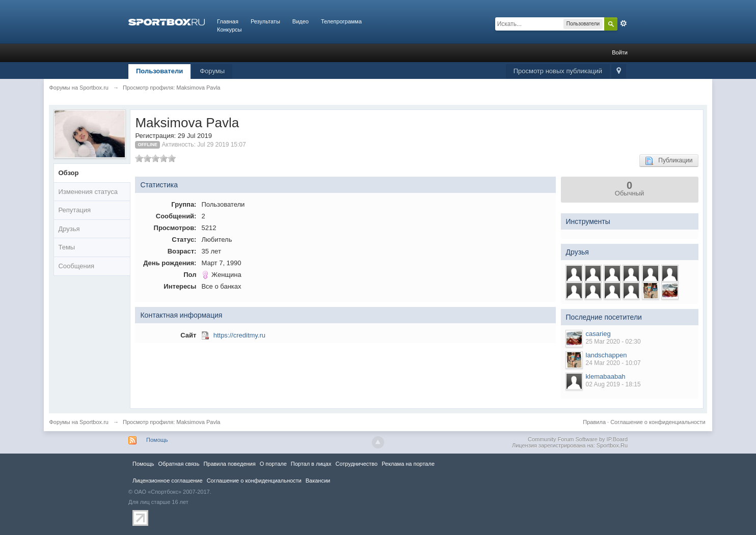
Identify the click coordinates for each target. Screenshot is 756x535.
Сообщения (76, 266)
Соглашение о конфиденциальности (658, 422)
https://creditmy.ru (239, 335)
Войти (620, 52)
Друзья (69, 229)
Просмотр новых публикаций (558, 71)
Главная (228, 21)
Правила (594, 422)
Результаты (265, 21)
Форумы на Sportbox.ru (79, 422)
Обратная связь (179, 464)
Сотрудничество (356, 464)
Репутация (74, 210)
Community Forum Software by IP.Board (578, 439)
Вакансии (318, 481)
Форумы (212, 71)
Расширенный (624, 23)
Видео (301, 21)
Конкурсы (229, 30)
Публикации (669, 161)
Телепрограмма (341, 21)
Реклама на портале (408, 464)
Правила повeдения (229, 464)
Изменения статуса (88, 192)
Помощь (157, 440)
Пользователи (159, 71)
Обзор (68, 173)
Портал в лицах (311, 464)
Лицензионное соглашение (168, 481)
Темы (66, 247)
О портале (273, 464)
